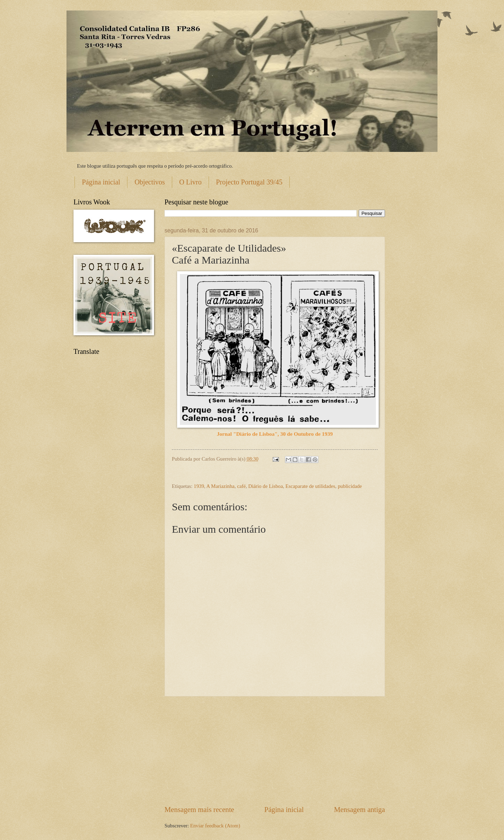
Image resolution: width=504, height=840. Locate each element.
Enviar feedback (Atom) (215, 826)
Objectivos (150, 182)
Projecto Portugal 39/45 (249, 182)
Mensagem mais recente (199, 810)
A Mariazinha (221, 486)
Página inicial (101, 182)
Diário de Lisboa (265, 486)
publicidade (350, 486)
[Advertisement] (275, 751)
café (241, 486)
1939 (199, 486)
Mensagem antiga (359, 810)
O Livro (190, 182)
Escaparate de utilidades (310, 486)
